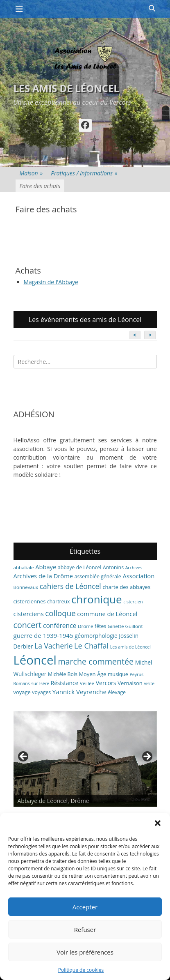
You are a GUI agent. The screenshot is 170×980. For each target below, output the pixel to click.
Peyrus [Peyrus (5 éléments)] (136, 674)
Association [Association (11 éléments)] (138, 576)
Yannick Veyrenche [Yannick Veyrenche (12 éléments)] (79, 692)
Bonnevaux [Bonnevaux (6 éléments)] (26, 587)
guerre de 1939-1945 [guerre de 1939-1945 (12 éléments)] (43, 635)
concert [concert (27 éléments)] (28, 625)
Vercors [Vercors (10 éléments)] (106, 683)
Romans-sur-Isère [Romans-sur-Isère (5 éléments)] (32, 683)
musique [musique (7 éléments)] (118, 674)
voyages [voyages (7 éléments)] (41, 692)
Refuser (85, 929)
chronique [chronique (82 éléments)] (96, 599)
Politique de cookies (81, 970)
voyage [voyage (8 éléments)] (22, 692)
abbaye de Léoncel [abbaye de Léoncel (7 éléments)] (80, 567)
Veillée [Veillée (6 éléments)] (87, 683)
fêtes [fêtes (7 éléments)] (100, 626)
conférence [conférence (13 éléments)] (60, 626)
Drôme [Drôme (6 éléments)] (85, 626)
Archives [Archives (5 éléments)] (134, 568)
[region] (85, 759)
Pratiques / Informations (84, 173)
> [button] (147, 757)
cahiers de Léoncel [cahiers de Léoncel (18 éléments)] (70, 586)
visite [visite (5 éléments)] (149, 683)
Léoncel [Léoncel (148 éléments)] (35, 660)
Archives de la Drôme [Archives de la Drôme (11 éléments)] (43, 576)
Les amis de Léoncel (66, 88)
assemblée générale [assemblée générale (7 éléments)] (98, 576)
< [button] (24, 757)
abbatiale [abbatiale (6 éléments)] (24, 567)
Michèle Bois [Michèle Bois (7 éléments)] (63, 674)
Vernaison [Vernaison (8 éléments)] (130, 683)
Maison (31, 173)
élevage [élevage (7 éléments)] (117, 692)
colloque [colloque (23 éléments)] (60, 613)
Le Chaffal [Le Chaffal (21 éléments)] (91, 646)
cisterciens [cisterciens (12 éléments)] (29, 614)
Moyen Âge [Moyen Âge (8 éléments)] (92, 674)
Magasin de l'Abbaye (51, 282)
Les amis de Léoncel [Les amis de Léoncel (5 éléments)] (130, 647)
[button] (158, 823)
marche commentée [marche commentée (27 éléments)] (96, 661)
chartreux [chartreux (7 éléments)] (58, 602)
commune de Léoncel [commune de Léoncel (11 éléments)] (107, 614)
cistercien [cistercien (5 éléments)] (133, 602)
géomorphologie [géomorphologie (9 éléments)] (96, 636)
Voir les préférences (85, 952)
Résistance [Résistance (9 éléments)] (65, 683)
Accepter (85, 907)
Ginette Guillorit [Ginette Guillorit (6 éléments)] (125, 626)
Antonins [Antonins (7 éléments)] (113, 567)
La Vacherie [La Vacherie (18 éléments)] (53, 646)
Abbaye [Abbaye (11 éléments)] (46, 567)
